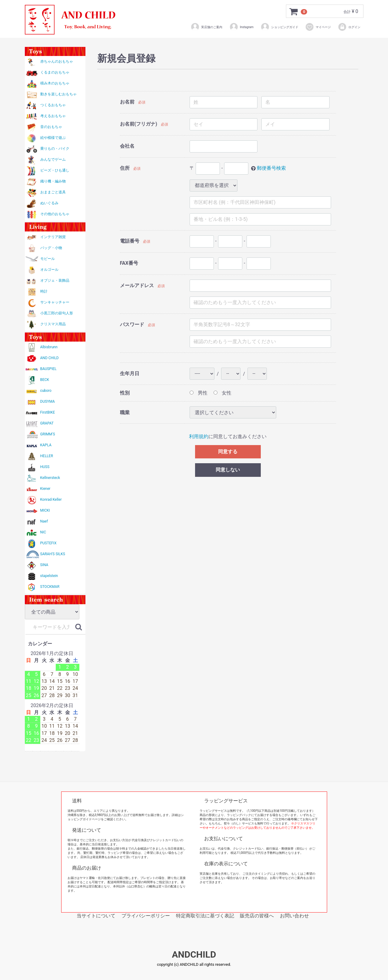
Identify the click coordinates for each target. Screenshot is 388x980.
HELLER (47, 456)
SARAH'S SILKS (53, 554)
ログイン (349, 27)
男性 (199, 393)
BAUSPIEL (48, 369)
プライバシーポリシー (146, 916)
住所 (125, 168)
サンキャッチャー (55, 302)
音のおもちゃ (51, 127)
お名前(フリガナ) (139, 124)
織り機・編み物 (53, 181)
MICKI (45, 510)
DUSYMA (48, 402)
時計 (44, 291)
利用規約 (199, 436)
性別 (125, 393)
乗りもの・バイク (55, 149)
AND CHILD (50, 358)
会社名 (127, 146)
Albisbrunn (49, 347)
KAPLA (46, 445)
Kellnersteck (50, 478)
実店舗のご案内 (206, 27)
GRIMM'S (48, 434)
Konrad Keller (51, 500)
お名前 (127, 102)
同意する (228, 452)
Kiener (45, 489)
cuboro (46, 391)
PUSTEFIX (48, 543)
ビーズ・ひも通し (55, 170)
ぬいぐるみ (49, 203)
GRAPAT (47, 423)
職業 (125, 413)
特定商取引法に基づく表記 (205, 916)
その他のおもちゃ (55, 214)
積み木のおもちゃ (55, 83)
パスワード (132, 324)
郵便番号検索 (271, 168)
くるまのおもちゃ (55, 72)
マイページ (318, 27)
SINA (44, 565)
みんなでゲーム (53, 159)
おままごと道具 (53, 192)
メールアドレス (137, 285)
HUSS (45, 467)
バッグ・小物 (51, 248)
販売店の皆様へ (257, 916)
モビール (48, 259)
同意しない (228, 470)
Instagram (241, 27)
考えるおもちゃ (53, 116)
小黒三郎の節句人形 (57, 313)
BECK (45, 380)
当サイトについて (96, 916)
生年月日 (130, 374)
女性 (222, 393)
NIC (43, 532)
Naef (44, 521)
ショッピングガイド (279, 27)
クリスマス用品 (53, 324)
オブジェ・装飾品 (55, 280)
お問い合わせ (294, 916)
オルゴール (49, 270)
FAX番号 (129, 263)
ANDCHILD (194, 954)
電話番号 (130, 241)
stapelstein (49, 576)
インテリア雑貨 (53, 237)
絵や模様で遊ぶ (53, 138)
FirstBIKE (48, 412)
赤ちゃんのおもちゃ (57, 61)
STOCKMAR (50, 587)
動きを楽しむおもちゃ (58, 94)
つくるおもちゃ (53, 105)
